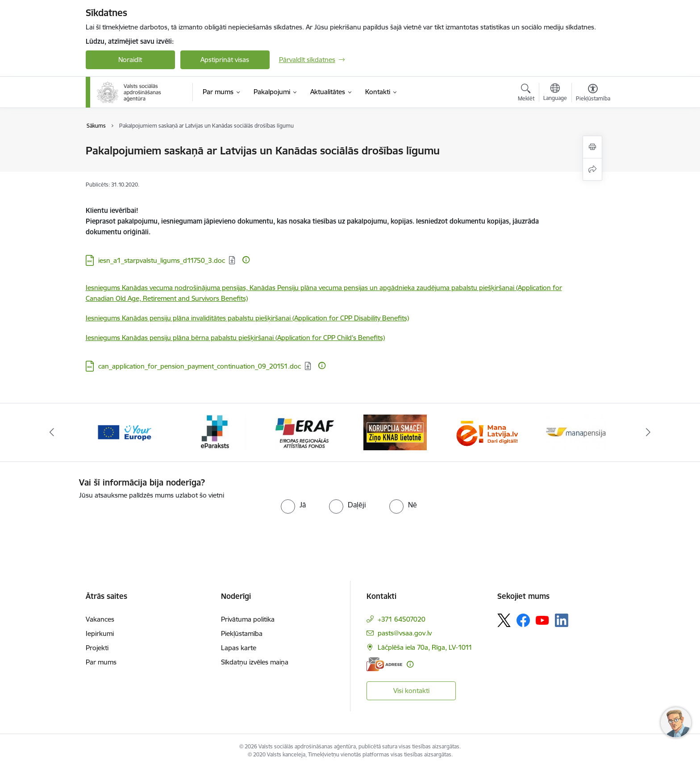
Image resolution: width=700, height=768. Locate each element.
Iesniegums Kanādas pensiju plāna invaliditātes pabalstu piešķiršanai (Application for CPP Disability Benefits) (247, 318)
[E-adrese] (384, 664)
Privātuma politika (248, 619)
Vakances (100, 619)
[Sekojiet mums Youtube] (542, 620)
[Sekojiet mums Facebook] (523, 620)
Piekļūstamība (242, 633)
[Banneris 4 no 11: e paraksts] (305, 432)
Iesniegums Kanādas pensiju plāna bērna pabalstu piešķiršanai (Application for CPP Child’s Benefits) (235, 338)
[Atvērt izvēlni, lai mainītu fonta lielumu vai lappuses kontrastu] (593, 94)
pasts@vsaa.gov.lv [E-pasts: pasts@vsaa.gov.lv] (405, 633)
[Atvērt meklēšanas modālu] (526, 94)
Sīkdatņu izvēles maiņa (255, 662)
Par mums (101, 662)
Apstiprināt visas (225, 60)
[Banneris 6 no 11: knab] (486, 432)
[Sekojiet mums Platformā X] (504, 620)
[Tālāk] (649, 432)
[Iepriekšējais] (52, 432)
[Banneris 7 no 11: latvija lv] (576, 432)
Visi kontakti (411, 691)
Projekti (97, 648)
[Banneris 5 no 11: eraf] (395, 432)
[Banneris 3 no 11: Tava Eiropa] (215, 432)
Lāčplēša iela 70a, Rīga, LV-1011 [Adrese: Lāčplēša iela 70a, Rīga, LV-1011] (425, 647)
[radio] (293, 505)
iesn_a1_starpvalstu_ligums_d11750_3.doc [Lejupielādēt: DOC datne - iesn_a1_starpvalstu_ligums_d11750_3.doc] (162, 260)
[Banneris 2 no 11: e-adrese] (124, 432)
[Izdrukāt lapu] (592, 147)
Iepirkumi (100, 633)
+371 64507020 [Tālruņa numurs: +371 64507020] (402, 619)
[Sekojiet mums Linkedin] (562, 620)
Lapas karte (239, 648)
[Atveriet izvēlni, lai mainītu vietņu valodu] (555, 93)
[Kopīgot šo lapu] (592, 169)
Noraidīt (130, 60)
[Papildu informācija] (246, 260)
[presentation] (154, 518)
